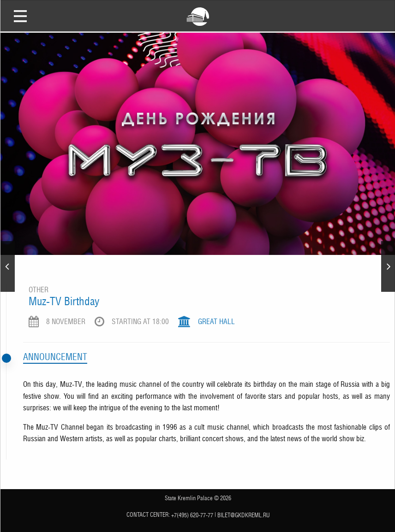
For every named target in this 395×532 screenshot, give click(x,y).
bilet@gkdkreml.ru (244, 515)
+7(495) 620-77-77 (192, 515)
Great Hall (216, 322)
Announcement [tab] (55, 357)
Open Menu (20, 16)
